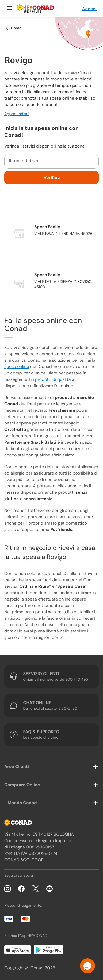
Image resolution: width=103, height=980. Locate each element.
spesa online (17, 367)
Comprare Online (22, 785)
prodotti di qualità (53, 379)
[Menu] (9, 9)
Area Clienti (17, 767)
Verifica (52, 177)
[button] (87, 966)
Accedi (89, 9)
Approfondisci (17, 114)
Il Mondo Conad (21, 803)
